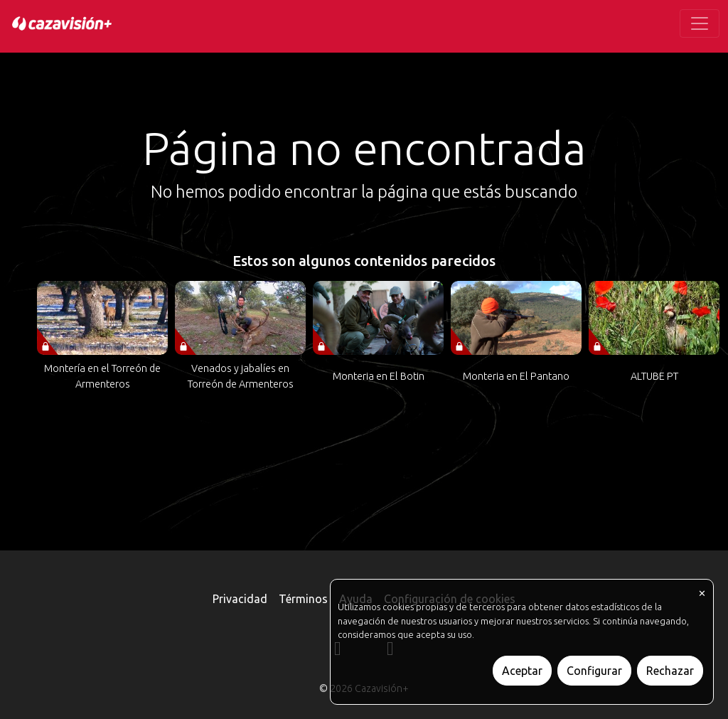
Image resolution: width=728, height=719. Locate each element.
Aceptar (522, 671)
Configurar (594, 671)
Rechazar (670, 671)
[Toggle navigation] (700, 23)
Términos (303, 599)
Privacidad (240, 599)
